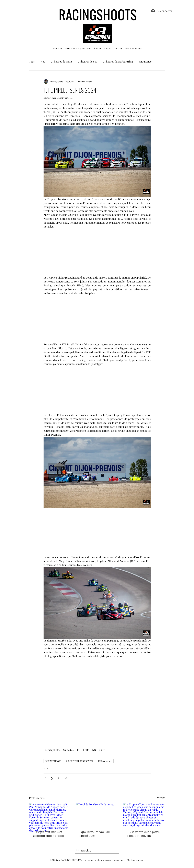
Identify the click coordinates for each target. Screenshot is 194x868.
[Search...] (97, 851)
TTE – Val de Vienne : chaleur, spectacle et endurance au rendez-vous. (143, 834)
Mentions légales (135, 860)
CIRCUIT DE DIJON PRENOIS (79, 761)
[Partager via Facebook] (45, 778)
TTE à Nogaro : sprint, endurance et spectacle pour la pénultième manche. (48, 834)
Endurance (145, 61)
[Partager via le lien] (66, 778)
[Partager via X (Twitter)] (52, 778)
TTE (46, 768)
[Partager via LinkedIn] (59, 778)
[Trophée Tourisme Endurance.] (97, 815)
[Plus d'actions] (149, 81)
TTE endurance (105, 761)
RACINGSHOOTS (53, 761)
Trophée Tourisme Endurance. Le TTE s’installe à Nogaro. (95, 834)
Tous (32, 61)
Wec (43, 61)
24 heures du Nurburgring (118, 61)
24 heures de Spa (88, 61)
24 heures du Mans (62, 61)
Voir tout (161, 798)
